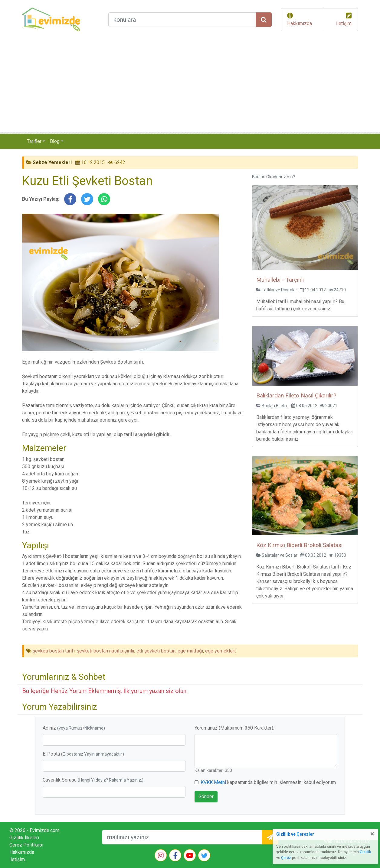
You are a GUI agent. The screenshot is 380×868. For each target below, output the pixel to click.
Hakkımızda (300, 23)
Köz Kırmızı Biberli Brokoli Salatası (299, 545)
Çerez (286, 858)
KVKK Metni (213, 782)
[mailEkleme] (182, 837)
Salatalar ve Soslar (280, 555)
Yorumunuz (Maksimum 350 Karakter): (234, 728)
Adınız (74, 728)
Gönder (206, 797)
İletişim (344, 23)
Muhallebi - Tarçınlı (280, 280)
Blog (55, 141)
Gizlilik (365, 852)
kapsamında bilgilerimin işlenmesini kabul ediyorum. (269, 782)
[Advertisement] (190, 86)
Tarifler (34, 141)
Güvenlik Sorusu (93, 780)
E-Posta (83, 754)
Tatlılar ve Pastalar (279, 290)
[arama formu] (182, 20)
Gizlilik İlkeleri (24, 838)
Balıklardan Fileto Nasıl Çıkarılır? (296, 395)
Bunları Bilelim (275, 406)
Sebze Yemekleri (52, 162)
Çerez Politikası (26, 845)
